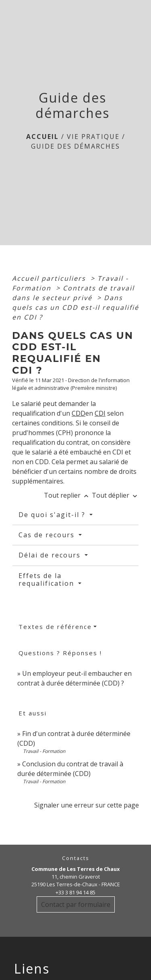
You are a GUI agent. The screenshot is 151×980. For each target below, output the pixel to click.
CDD (79, 413)
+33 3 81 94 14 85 (75, 892)
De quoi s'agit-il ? (53, 515)
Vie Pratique (93, 137)
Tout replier (68, 495)
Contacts (76, 858)
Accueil (42, 137)
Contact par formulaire (76, 904)
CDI (100, 413)
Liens (32, 969)
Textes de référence (55, 627)
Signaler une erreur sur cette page (87, 805)
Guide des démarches (75, 146)
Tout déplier (115, 495)
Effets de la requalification (48, 579)
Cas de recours (48, 535)
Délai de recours (51, 555)
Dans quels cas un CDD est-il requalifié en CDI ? (75, 307)
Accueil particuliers (50, 278)
